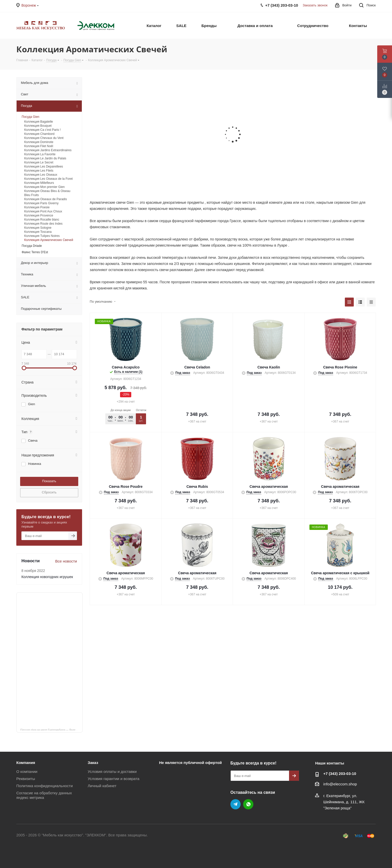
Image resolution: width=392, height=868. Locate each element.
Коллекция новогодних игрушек (47, 577)
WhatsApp (248, 804)
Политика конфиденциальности (44, 786)
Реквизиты (26, 779)
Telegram (236, 804)
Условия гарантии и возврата (114, 779)
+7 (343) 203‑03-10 (340, 774)
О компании (27, 771)
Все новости (66, 561)
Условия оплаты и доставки (112, 771)
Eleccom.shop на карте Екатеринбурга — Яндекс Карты (51, 730)
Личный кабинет (102, 786)
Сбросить (49, 492)
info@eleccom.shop (340, 784)
